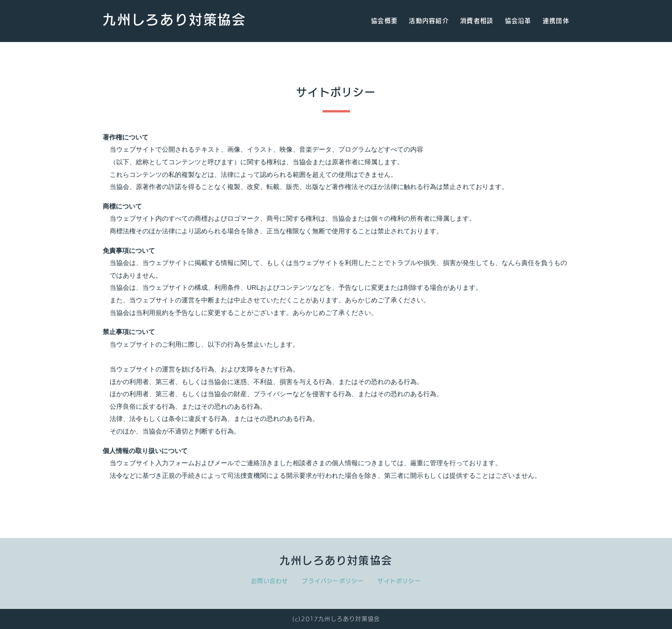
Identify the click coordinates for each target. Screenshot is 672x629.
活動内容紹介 (429, 21)
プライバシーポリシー (333, 581)
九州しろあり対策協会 (175, 20)
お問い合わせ (269, 581)
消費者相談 (477, 21)
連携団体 (556, 21)
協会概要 (384, 21)
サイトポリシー (399, 581)
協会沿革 (518, 21)
